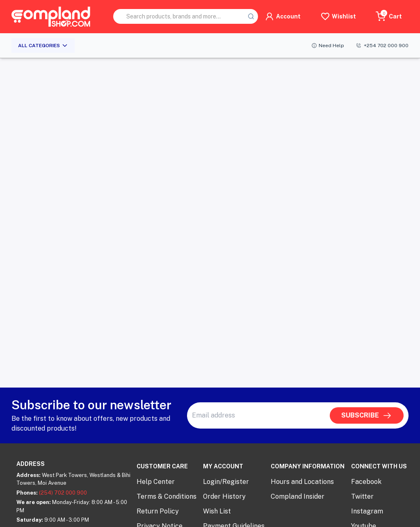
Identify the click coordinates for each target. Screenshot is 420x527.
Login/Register (226, 482)
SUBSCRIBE (367, 415)
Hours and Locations (302, 482)
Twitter (362, 496)
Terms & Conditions (167, 496)
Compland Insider (298, 496)
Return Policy (158, 511)
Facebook (366, 482)
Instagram (367, 511)
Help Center (156, 482)
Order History (224, 496)
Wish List (217, 511)
